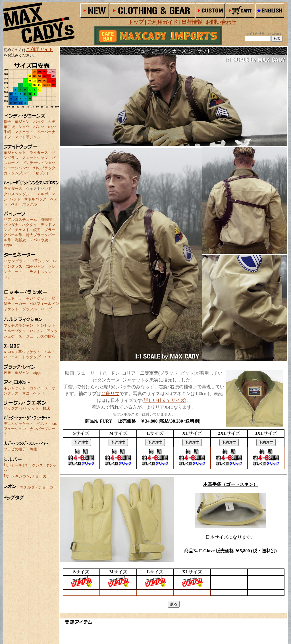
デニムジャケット (18, 424)
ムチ (52, 122)
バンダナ (11, 225)
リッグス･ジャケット (21, 408)
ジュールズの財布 (41, 336)
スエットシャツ (35, 158)
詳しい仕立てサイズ (164, 400)
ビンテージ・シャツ (39, 163)
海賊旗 (20, 240)
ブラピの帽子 (15, 449)
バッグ (39, 122)
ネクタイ (30, 225)
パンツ (39, 127)
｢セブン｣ (41, 173)
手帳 (7, 132)
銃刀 (37, 230)
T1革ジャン (39, 261)
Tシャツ (36, 331)
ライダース (39, 153)
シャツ (24, 127)
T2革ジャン (35, 266)
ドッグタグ (31, 357)
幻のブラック (44, 168)
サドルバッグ (35, 199)
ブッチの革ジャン (18, 325)
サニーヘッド (33, 393)
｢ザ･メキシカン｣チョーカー (27, 476)
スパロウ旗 (39, 240)
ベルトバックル (24, 204)
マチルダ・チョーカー (38, 487)
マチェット (24, 132)
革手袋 (9, 127)
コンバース (39, 388)
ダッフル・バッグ (37, 309)
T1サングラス (15, 261)
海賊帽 (46, 220)
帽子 (7, 122)
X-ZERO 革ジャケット (22, 352)
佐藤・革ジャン (17, 373)
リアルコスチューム (20, 220)
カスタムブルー (17, 173)
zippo (52, 127)
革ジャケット (15, 153)
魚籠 (33, 449)
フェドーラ (13, 298)
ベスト (42, 424)
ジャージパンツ (17, 168)
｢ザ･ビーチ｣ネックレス (23, 465)
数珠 (46, 408)
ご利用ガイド (40, 50)
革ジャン (22, 122)
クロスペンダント (18, 194)
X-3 (47, 357)
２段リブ (110, 394)
